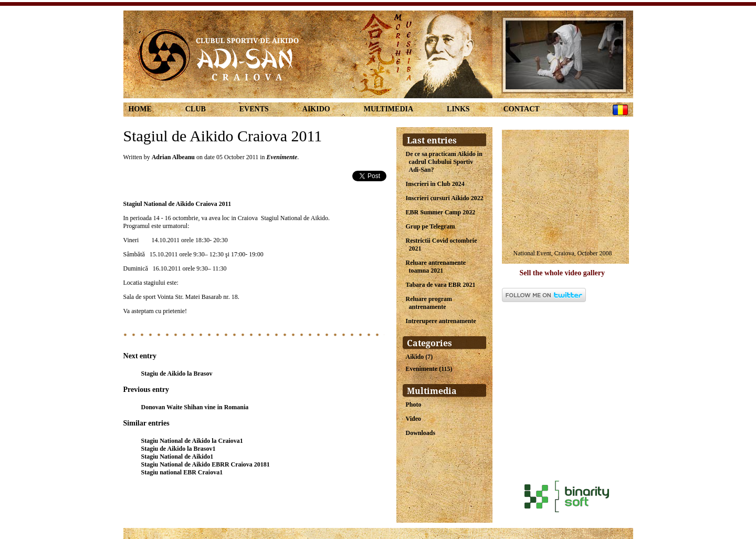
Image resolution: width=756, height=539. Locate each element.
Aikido (316, 109)
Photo (414, 405)
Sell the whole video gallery (563, 273)
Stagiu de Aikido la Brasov (177, 374)
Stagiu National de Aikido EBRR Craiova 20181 (206, 464)
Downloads (421, 433)
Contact (522, 109)
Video (414, 419)
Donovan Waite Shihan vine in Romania (195, 407)
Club (196, 109)
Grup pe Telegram (430, 226)
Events (254, 109)
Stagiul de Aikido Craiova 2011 (223, 136)
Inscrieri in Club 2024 (435, 184)
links (458, 109)
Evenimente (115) (429, 369)
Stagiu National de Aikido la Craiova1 (192, 441)
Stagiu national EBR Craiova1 (182, 472)
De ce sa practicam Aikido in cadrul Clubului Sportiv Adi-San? (444, 162)
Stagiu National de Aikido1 (177, 457)
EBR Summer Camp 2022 (441, 212)
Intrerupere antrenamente (441, 321)
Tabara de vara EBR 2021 (441, 285)
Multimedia (388, 109)
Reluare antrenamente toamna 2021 (436, 267)
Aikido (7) (419, 357)
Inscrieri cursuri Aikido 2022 (445, 198)
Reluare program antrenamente (429, 303)
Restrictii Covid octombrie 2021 (442, 245)
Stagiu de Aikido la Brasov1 (178, 449)
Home (140, 109)
